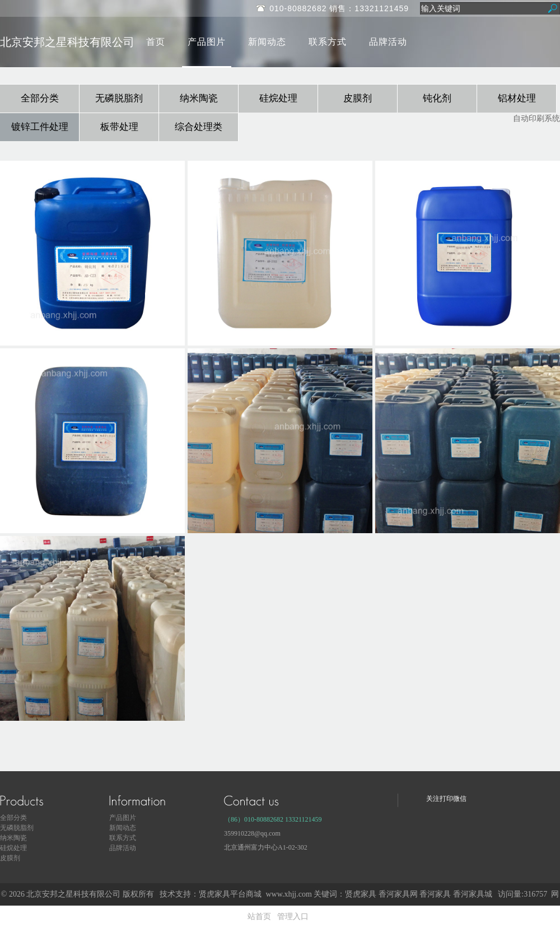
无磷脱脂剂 (119, 98)
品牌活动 (388, 42)
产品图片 (207, 42)
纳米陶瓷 (199, 98)
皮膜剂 (358, 98)
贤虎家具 (361, 894)
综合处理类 (199, 127)
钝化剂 (437, 98)
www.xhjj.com (288, 894)
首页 (156, 42)
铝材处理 (517, 98)
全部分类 (40, 98)
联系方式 (328, 42)
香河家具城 (473, 894)
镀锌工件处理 (40, 127)
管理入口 (293, 917)
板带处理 (119, 127)
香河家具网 (398, 894)
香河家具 (435, 894)
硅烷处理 (278, 98)
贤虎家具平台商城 (230, 894)
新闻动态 (267, 42)
